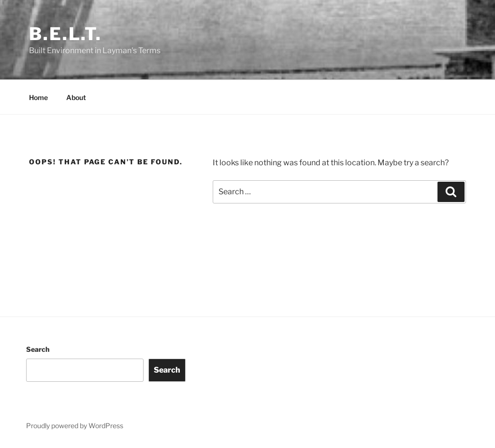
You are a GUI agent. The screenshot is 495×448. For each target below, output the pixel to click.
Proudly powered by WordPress (75, 426)
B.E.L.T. (66, 34)
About (76, 97)
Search (38, 349)
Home (38, 97)
